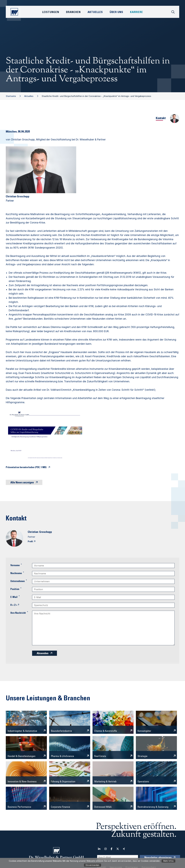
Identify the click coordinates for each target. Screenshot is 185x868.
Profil (30, 542)
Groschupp (46, 532)
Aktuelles (29, 96)
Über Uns (116, 12)
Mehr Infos (168, 861)
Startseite (11, 96)
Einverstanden (92, 865)
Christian (33, 532)
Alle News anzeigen (22, 483)
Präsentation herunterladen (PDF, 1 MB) (26, 468)
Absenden (43, 654)
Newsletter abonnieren (158, 858)
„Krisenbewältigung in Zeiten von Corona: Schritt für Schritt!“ (108, 390)
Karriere (137, 12)
